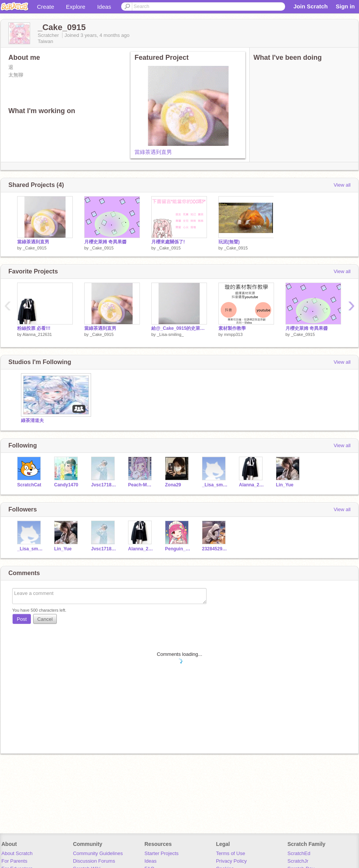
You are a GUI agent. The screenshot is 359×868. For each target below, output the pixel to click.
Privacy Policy (232, 861)
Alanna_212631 (37, 334)
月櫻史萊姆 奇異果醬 (105, 242)
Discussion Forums (94, 861)
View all (342, 185)
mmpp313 (233, 334)
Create (46, 7)
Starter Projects (162, 853)
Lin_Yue (285, 485)
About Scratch (17, 853)
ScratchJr (298, 861)
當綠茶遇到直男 (153, 152)
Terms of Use (231, 853)
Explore (76, 7)
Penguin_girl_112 (178, 549)
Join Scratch (311, 6)
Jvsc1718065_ (104, 485)
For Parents (14, 861)
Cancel (45, 619)
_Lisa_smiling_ (215, 485)
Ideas (104, 7)
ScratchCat (29, 485)
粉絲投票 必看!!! (34, 328)
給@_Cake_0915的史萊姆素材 (179, 328)
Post (22, 619)
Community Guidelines (98, 853)
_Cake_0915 (35, 248)
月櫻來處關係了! (168, 242)
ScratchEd (299, 853)
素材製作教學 (232, 328)
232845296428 (215, 549)
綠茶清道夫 (32, 420)
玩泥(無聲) (229, 242)
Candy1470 (66, 485)
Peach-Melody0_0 (141, 485)
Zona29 (173, 485)
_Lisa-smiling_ (170, 334)
